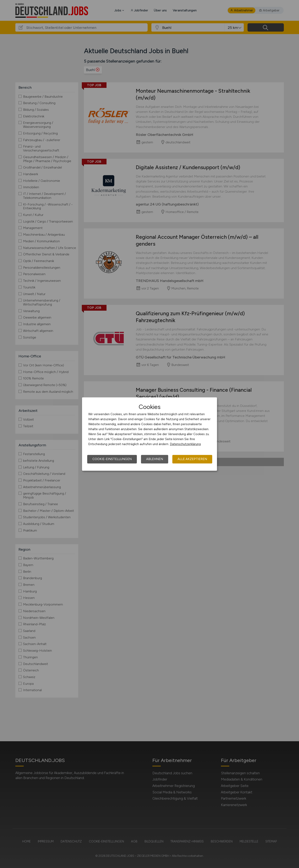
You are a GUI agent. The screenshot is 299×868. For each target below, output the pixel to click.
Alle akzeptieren (192, 459)
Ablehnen (155, 459)
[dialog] (149, 434)
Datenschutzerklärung (185, 444)
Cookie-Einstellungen (112, 459)
